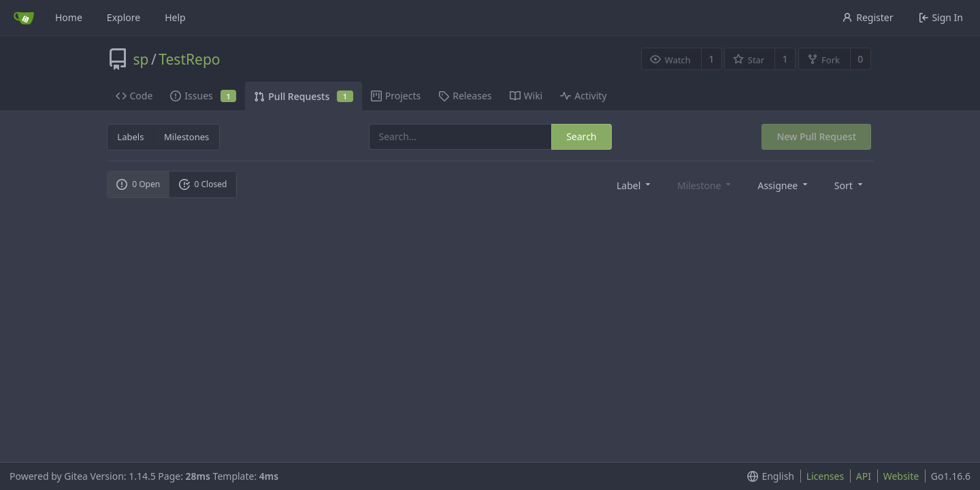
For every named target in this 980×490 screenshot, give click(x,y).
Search (581, 136)
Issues (203, 96)
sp (141, 59)
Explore (124, 17)
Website (901, 476)
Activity (583, 96)
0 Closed (203, 184)
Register (867, 17)
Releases (465, 96)
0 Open (138, 184)
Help (175, 17)
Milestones (186, 137)
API (864, 476)
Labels (130, 137)
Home (69, 17)
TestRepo (189, 59)
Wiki (526, 96)
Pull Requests (303, 96)
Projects (396, 96)
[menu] (635, 185)
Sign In (941, 17)
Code (134, 96)
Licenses (826, 476)
